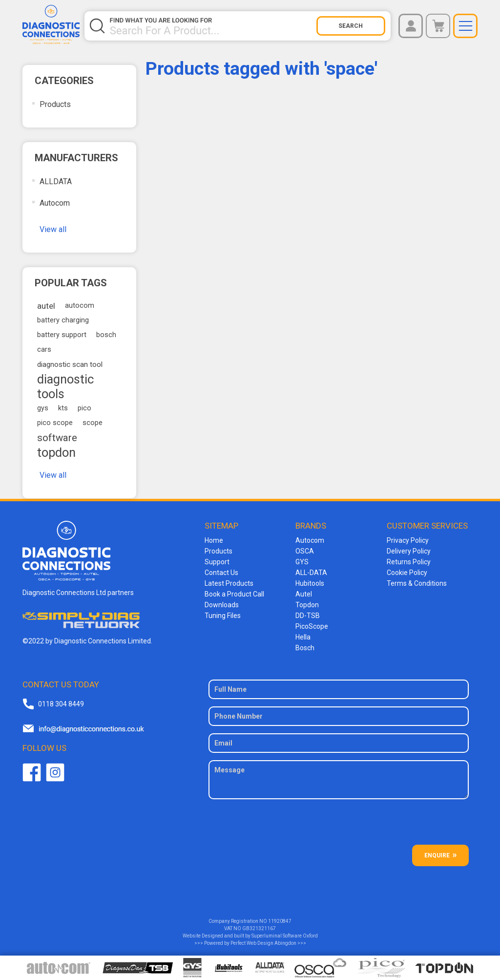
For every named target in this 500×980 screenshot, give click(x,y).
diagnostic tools (65, 386)
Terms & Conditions (417, 583)
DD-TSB (308, 616)
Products (55, 104)
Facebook (32, 772)
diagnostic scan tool (70, 364)
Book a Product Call (234, 594)
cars (44, 350)
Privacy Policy (408, 540)
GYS (302, 562)
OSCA (305, 551)
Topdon (307, 605)
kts (63, 408)
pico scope (55, 423)
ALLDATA (56, 181)
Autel (304, 594)
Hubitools (310, 583)
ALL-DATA (311, 573)
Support (217, 562)
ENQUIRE (437, 855)
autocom (80, 306)
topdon (56, 452)
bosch (106, 335)
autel (46, 306)
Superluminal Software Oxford (285, 936)
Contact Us (221, 573)
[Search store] (213, 26)
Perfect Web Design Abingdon (263, 943)
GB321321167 (259, 928)
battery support (62, 335)
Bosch (305, 648)
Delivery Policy (409, 551)
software (57, 438)
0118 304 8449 (61, 704)
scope (93, 423)
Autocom (55, 203)
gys (43, 408)
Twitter (55, 772)
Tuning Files (223, 616)
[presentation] (339, 826)
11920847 (280, 921)
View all (53, 229)
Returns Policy (409, 562)
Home (214, 540)
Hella (303, 637)
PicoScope (312, 626)
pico (84, 408)
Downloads (222, 605)
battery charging (63, 320)
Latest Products (229, 583)
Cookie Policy (407, 573)
